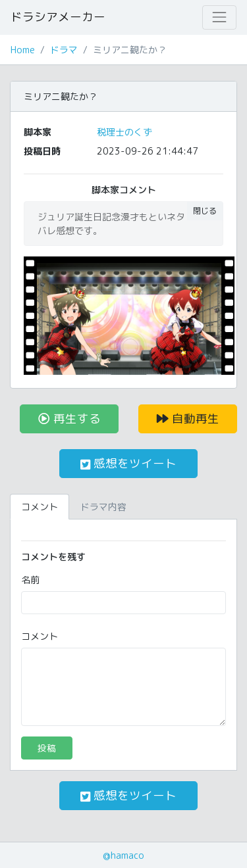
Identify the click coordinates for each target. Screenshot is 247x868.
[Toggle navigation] (219, 17)
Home (23, 50)
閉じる (205, 211)
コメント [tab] (40, 507)
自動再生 (188, 419)
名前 (30, 580)
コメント (40, 636)
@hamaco (123, 855)
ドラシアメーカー (58, 17)
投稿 (47, 748)
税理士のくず (124, 132)
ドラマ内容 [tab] (103, 507)
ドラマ (64, 50)
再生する (69, 419)
